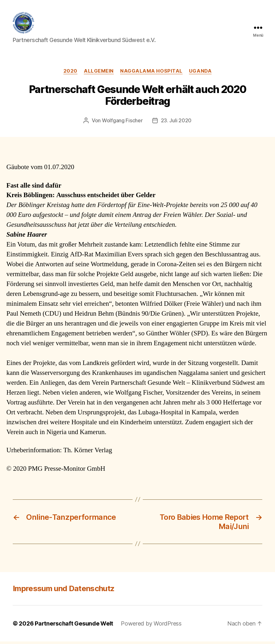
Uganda (200, 74)
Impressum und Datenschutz (64, 591)
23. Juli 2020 (176, 123)
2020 (70, 74)
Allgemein (99, 74)
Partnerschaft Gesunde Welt (74, 626)
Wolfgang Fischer (122, 123)
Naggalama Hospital (151, 74)
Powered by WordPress (151, 626)
